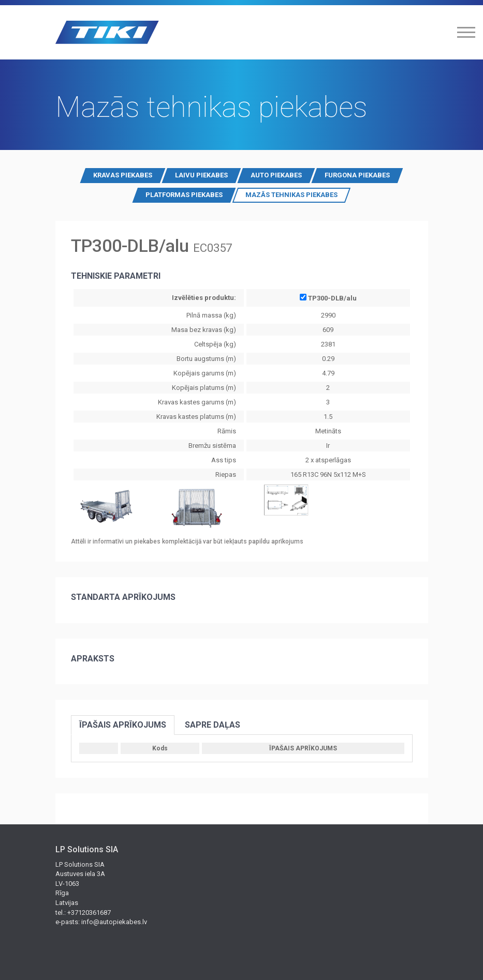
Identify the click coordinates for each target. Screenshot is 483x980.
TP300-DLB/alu (328, 298)
